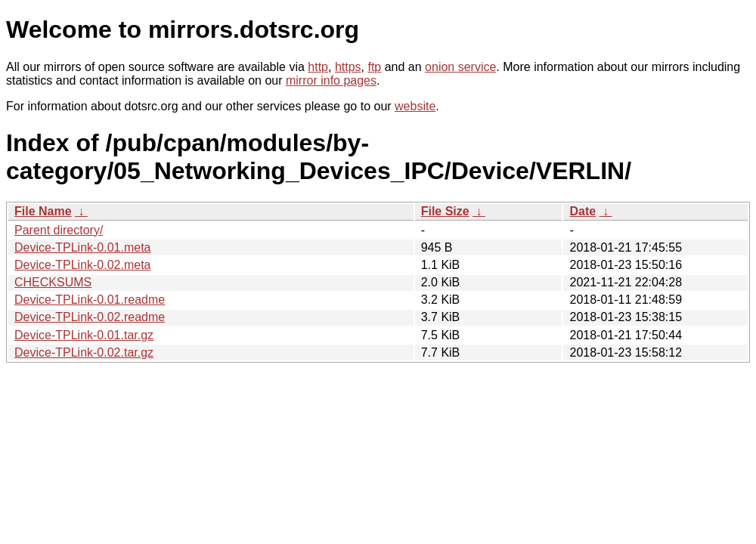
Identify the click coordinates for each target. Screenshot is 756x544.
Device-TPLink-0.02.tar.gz (84, 352)
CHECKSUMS (53, 282)
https (348, 67)
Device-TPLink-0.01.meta (83, 247)
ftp (374, 67)
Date (582, 211)
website (415, 106)
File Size (445, 211)
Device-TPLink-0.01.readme (90, 300)
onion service (460, 67)
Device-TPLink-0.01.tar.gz (84, 335)
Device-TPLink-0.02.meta (83, 265)
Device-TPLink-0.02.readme (90, 317)
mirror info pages (331, 80)
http (318, 67)
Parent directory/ (59, 230)
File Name (43, 211)
